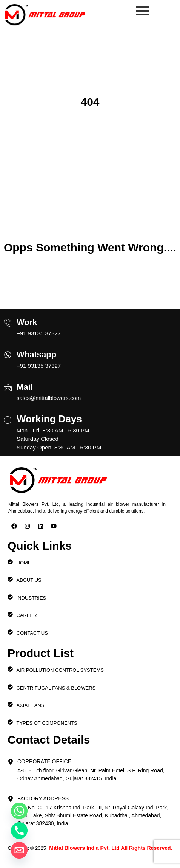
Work (27, 322)
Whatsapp (36, 354)
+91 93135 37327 (39, 333)
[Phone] (19, 831)
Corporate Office (44, 761)
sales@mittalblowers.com (49, 398)
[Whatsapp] (8, 353)
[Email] (19, 850)
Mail (25, 387)
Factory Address (43, 798)
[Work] (8, 320)
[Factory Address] (11, 797)
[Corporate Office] (11, 759)
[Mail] (8, 384)
